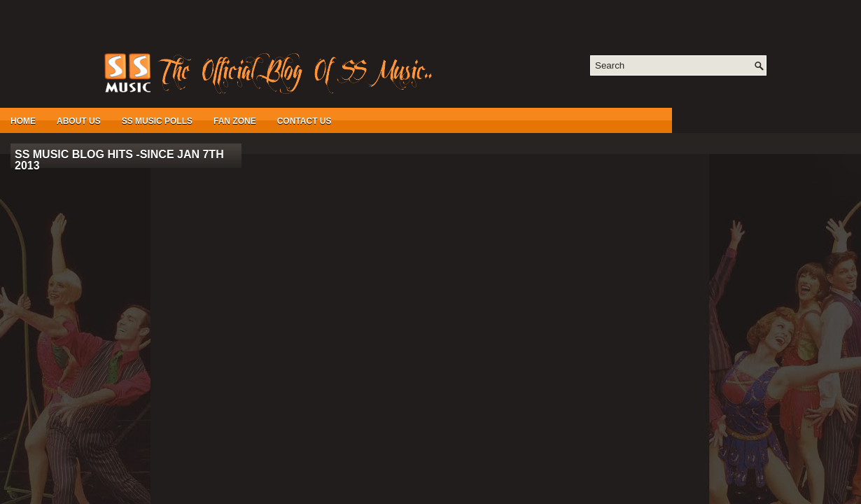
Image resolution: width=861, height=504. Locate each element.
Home (23, 121)
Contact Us (304, 121)
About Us (79, 121)
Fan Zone (235, 121)
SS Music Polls (157, 121)
